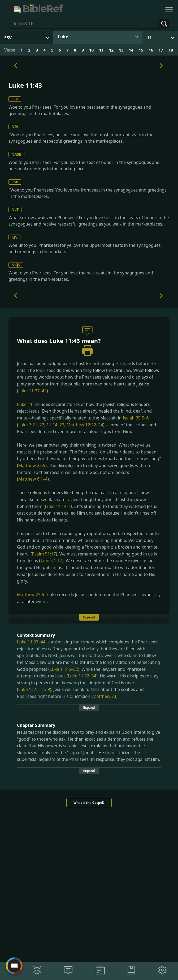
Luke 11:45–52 (64, 669)
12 (111, 50)
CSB (15, 182)
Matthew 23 (104, 696)
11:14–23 (55, 425)
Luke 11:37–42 (32, 391)
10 (91, 50)
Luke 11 (25, 404)
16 (151, 50)
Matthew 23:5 (32, 465)
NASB (16, 154)
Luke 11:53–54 (82, 676)
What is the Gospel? (89, 803)
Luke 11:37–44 (31, 642)
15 (141, 50)
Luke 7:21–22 (31, 425)
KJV (14, 237)
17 (161, 50)
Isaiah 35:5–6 (136, 418)
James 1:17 (52, 561)
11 (149, 38)
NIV (15, 127)
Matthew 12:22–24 (85, 425)
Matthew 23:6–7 (33, 595)
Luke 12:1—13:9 (34, 689)
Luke (63, 37)
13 (121, 50)
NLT (15, 209)
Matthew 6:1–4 (33, 479)
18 (171, 50)
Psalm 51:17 (44, 554)
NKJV (16, 265)
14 (131, 50)
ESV (15, 99)
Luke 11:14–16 (59, 506)
